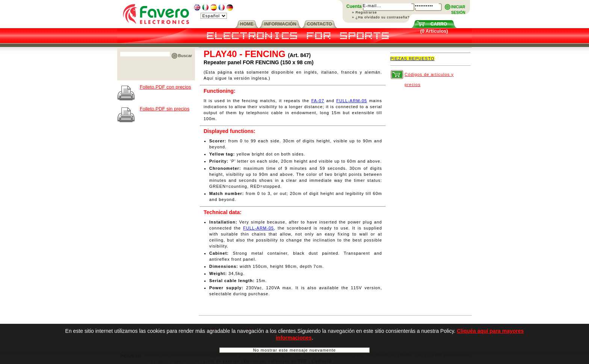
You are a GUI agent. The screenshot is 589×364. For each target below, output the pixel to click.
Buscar (185, 56)
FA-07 (318, 101)
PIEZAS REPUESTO (412, 59)
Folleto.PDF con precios (165, 87)
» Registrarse (365, 12)
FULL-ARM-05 (352, 101)
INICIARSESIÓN (458, 7)
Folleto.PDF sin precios (165, 109)
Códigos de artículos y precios (429, 76)
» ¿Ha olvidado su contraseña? (381, 17)
